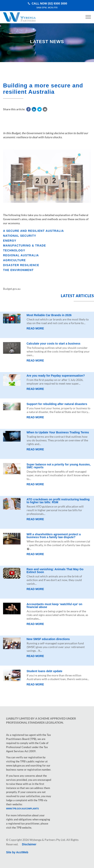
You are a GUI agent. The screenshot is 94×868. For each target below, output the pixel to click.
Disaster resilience (21, 265)
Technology (14, 250)
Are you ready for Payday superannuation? (56, 376)
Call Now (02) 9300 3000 (47, 5)
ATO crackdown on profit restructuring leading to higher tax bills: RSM (58, 501)
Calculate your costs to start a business (54, 344)
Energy (10, 241)
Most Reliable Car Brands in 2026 (49, 315)
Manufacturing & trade (25, 245)
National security (20, 236)
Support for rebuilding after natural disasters (57, 404)
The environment (18, 270)
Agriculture (14, 260)
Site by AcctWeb (17, 852)
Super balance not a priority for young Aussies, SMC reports (59, 466)
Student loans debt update (45, 671)
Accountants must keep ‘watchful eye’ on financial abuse (55, 606)
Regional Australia (21, 255)
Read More (35, 328)
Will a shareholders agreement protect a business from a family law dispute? (54, 536)
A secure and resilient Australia (33, 231)
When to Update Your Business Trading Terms (58, 432)
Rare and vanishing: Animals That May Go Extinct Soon (55, 571)
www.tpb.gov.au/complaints (22, 809)
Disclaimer (29, 844)
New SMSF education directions (48, 639)
